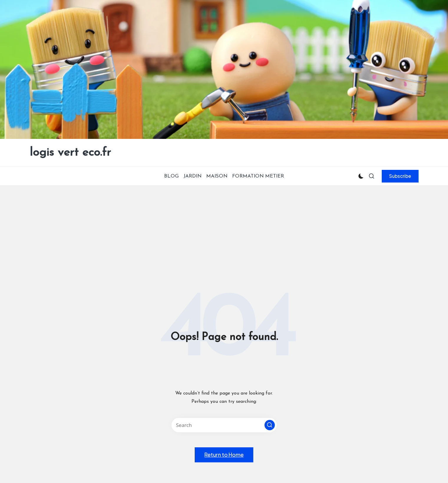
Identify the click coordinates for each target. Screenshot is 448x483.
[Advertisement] (224, 230)
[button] (400, 176)
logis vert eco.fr (70, 153)
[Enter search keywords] (224, 425)
